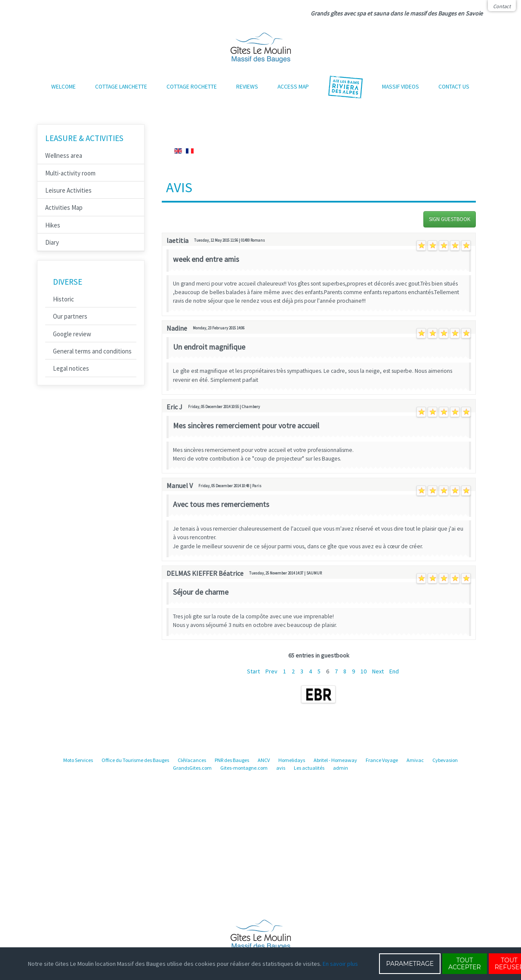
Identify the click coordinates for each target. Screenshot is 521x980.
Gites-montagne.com (244, 768)
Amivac (415, 760)
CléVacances (192, 760)
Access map (293, 87)
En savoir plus (340, 964)
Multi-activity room (70, 173)
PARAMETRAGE (410, 964)
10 (364, 671)
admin (341, 768)
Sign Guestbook (450, 219)
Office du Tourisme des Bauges (135, 760)
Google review (72, 334)
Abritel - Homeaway (335, 760)
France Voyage (382, 760)
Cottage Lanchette (121, 87)
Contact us (454, 87)
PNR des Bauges (232, 760)
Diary (52, 242)
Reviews (247, 87)
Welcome (63, 87)
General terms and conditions (92, 351)
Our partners (70, 316)
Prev (271, 671)
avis (281, 768)
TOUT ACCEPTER (465, 964)
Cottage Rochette (192, 87)
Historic (63, 299)
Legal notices (71, 368)
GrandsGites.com (192, 768)
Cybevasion (445, 760)
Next (378, 671)
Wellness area (64, 155)
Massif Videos (401, 87)
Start (253, 671)
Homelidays (292, 760)
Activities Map (64, 207)
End (394, 671)
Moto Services (78, 760)
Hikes (53, 225)
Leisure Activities (68, 190)
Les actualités (309, 768)
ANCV (264, 760)
